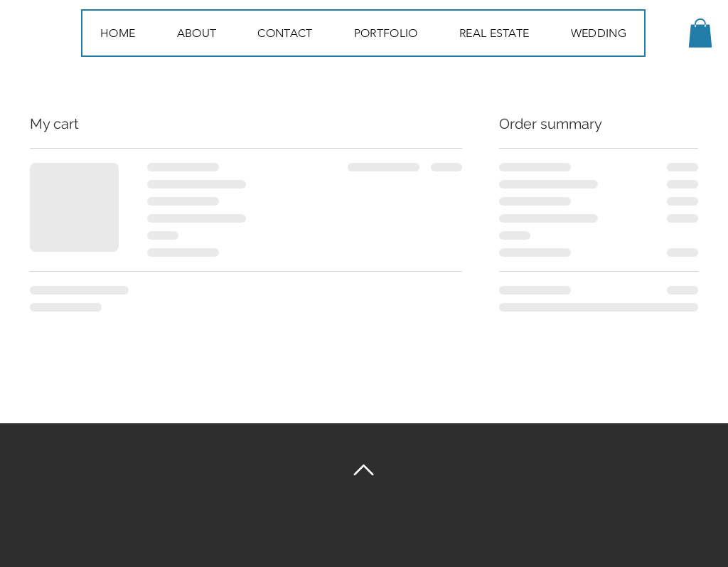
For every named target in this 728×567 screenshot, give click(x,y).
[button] (700, 33)
